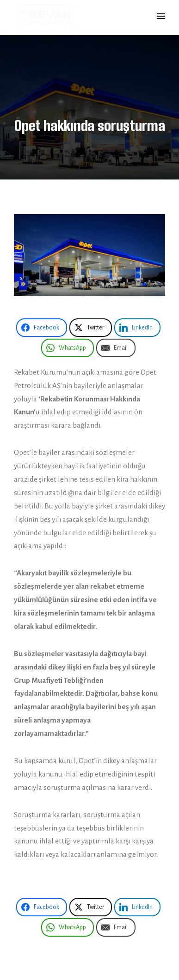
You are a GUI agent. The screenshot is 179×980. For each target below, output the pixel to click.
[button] (161, 17)
